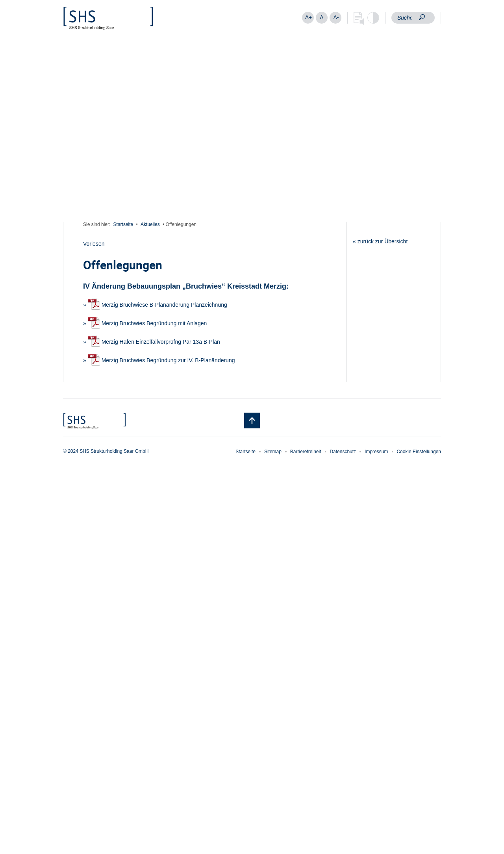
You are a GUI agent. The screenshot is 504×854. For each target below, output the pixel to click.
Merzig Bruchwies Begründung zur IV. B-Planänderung (161, 360)
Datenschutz (343, 452)
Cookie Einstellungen (419, 452)
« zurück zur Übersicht (380, 241)
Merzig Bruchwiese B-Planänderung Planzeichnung (157, 305)
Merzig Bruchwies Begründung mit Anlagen (147, 323)
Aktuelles (150, 224)
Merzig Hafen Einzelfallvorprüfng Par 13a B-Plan (154, 342)
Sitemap (273, 452)
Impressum (376, 452)
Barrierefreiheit (306, 452)
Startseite (123, 224)
